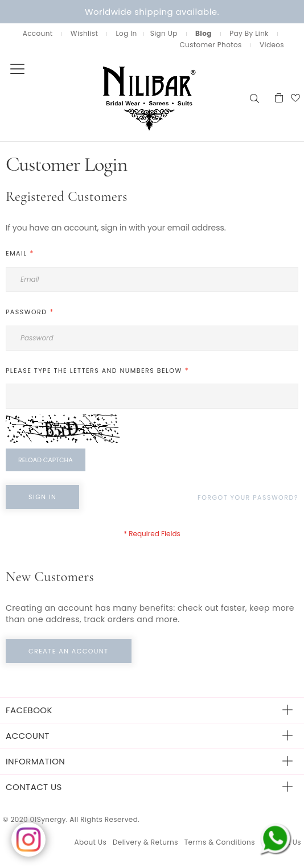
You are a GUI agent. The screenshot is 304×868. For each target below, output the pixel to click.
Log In (126, 33)
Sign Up (164, 33)
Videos (272, 45)
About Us (90, 842)
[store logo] (124, 98)
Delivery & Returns (145, 842)
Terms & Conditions (220, 842)
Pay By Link (249, 33)
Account (38, 33)
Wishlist (84, 33)
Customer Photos (210, 45)
